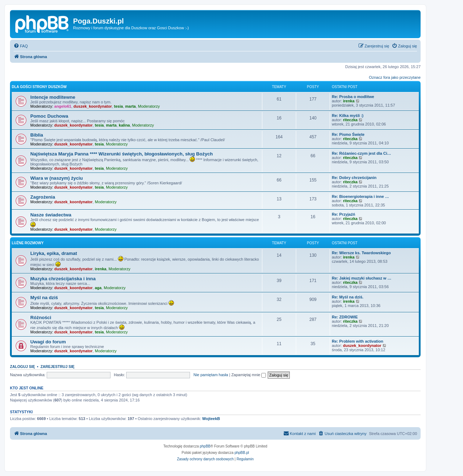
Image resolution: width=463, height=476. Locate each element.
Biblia (37, 135)
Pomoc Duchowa (49, 116)
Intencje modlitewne (53, 97)
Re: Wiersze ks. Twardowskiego (361, 253)
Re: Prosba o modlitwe (353, 97)
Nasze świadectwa (51, 215)
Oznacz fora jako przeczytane (395, 77)
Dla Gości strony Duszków (39, 87)
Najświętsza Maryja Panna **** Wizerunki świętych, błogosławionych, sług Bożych (122, 154)
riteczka (350, 120)
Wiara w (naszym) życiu (56, 178)
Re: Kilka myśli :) (348, 116)
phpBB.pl (242, 453)
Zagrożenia (43, 197)
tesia (119, 106)
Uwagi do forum (48, 342)
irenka (349, 101)
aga (98, 288)
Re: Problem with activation (357, 341)
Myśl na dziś (44, 298)
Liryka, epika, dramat (54, 253)
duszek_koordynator (93, 106)
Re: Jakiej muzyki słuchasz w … (362, 278)
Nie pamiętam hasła (211, 375)
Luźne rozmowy (28, 243)
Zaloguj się (22, 367)
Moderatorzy (149, 106)
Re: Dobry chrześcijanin (354, 178)
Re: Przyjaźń (343, 214)
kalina (124, 125)
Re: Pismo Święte (348, 134)
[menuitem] (21, 46)
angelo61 (63, 106)
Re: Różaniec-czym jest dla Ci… (361, 153)
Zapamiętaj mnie (249, 375)
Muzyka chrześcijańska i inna (63, 279)
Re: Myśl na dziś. (348, 297)
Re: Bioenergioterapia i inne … (360, 196)
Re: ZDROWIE (345, 317)
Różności (41, 318)
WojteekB (211, 419)
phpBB (205, 446)
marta (130, 106)
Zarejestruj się (57, 367)
